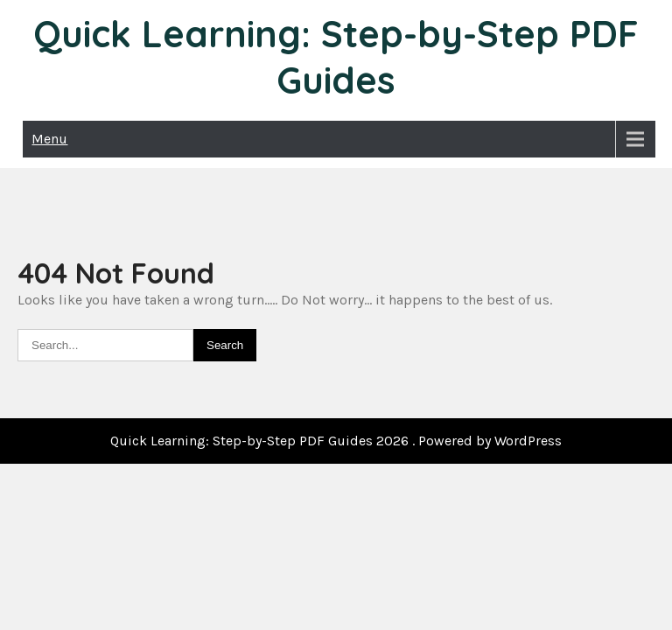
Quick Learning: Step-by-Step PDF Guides (336, 57)
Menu (49, 139)
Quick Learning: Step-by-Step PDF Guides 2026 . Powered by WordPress (336, 441)
